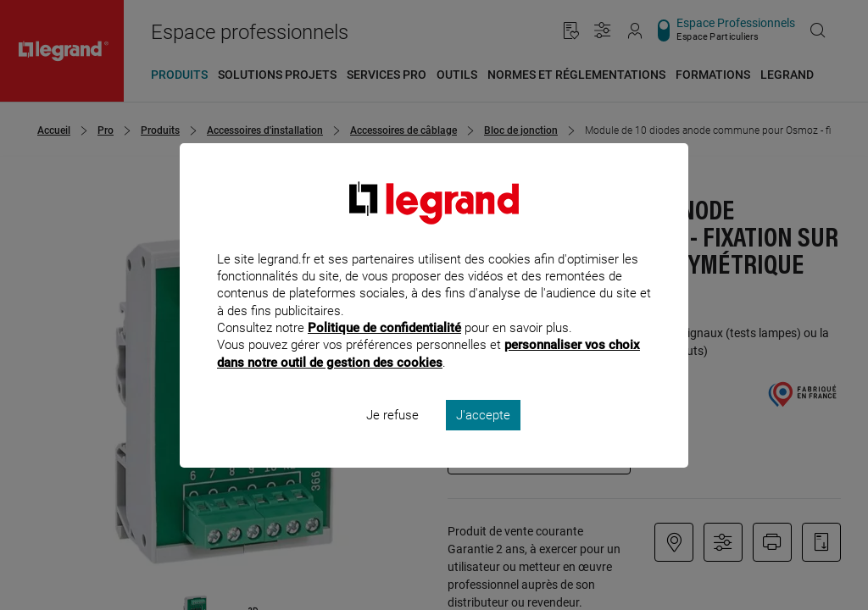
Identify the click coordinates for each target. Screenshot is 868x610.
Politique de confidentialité (384, 351)
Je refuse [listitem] (392, 437)
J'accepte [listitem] (483, 437)
